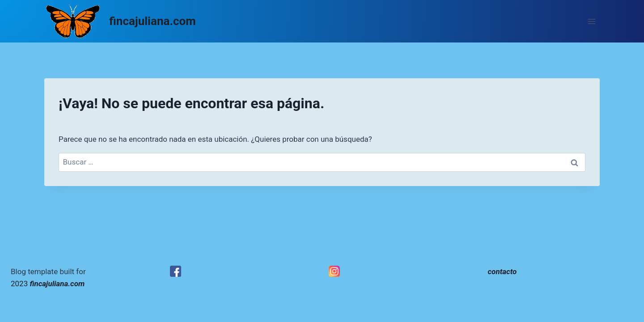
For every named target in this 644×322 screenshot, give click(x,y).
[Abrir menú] (591, 21)
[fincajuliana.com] (120, 21)
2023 (48, 284)
